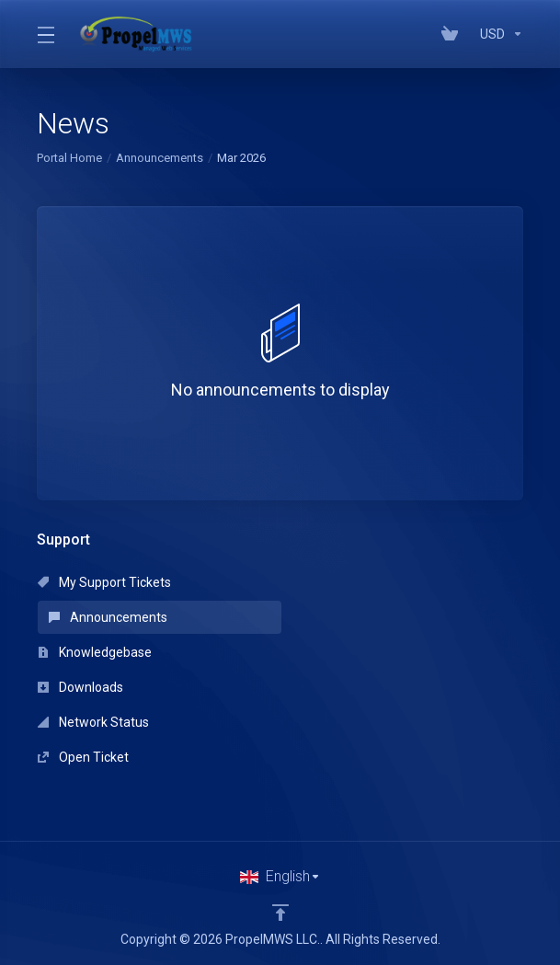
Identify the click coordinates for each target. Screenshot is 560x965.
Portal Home (69, 158)
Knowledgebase (95, 652)
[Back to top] (280, 913)
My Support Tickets (104, 582)
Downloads (80, 687)
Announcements (160, 158)
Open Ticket (83, 757)
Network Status (93, 722)
